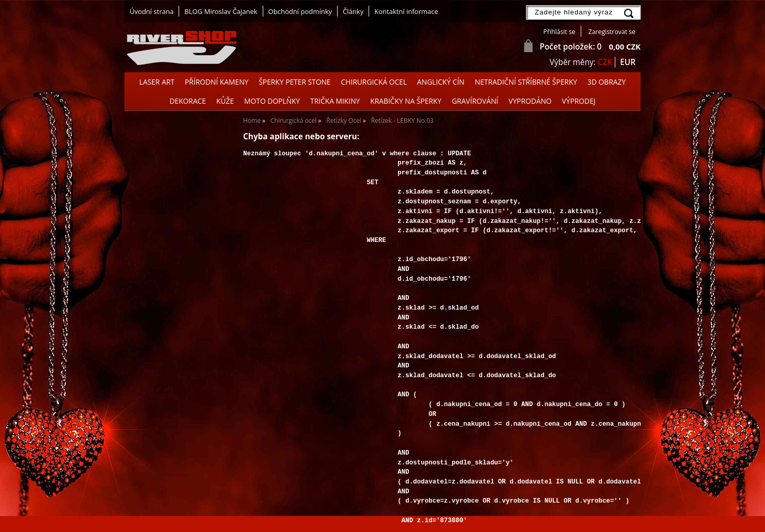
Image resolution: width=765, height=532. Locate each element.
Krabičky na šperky (406, 101)
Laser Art (157, 82)
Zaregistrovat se (612, 32)
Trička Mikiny (335, 101)
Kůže (225, 101)
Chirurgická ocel (374, 82)
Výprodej (579, 101)
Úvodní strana (152, 11)
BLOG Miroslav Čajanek (221, 11)
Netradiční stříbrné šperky (526, 82)
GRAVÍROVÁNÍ (475, 101)
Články (353, 11)
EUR (628, 62)
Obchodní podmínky (300, 11)
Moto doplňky (272, 101)
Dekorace (188, 101)
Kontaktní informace (406, 11)
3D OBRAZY (607, 82)
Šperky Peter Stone (294, 82)
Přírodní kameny (217, 82)
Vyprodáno (530, 101)
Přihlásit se (560, 32)
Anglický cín (441, 82)
